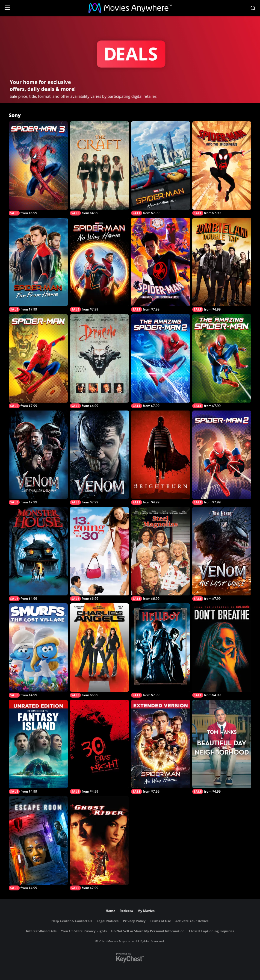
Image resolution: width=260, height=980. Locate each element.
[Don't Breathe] (222, 650)
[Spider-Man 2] (222, 458)
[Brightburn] (161, 458)
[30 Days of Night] (99, 747)
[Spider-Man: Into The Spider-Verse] (222, 168)
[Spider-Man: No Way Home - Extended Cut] (161, 747)
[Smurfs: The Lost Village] (38, 650)
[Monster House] (38, 554)
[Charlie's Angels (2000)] (99, 650)
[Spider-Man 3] (38, 168)
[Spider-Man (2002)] (38, 361)
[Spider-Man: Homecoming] (161, 168)
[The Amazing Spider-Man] (222, 361)
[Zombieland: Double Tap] (222, 265)
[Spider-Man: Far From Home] (38, 265)
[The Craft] (99, 168)
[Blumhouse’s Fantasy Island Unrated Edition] (38, 747)
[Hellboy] (161, 650)
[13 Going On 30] (99, 554)
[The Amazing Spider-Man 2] (161, 361)
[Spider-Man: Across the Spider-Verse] (161, 265)
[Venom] (99, 458)
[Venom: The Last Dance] (222, 554)
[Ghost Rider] (99, 843)
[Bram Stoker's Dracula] (99, 361)
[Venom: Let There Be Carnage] (38, 458)
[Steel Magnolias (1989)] (161, 554)
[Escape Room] (38, 843)
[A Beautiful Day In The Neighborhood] (222, 747)
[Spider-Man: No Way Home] (99, 265)
